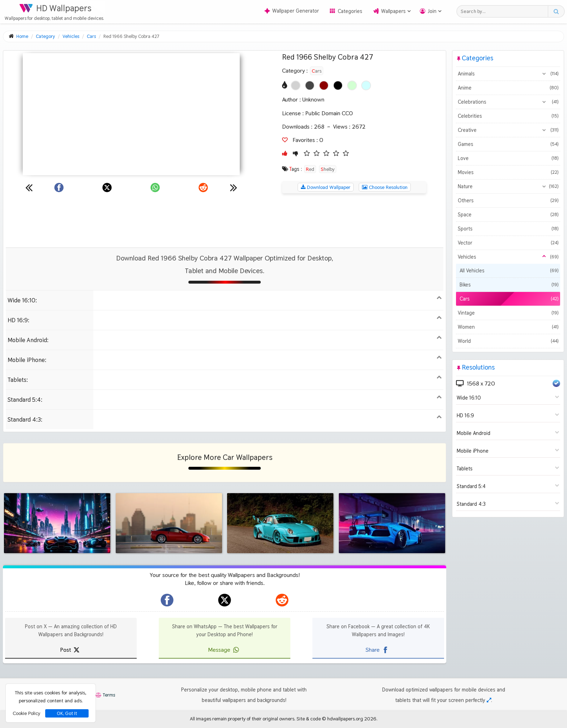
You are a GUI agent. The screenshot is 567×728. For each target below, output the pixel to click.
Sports (508, 229)
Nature (508, 186)
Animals (508, 74)
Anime (508, 88)
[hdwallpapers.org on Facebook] (167, 600)
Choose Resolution (385, 187)
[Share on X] (107, 188)
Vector (508, 243)
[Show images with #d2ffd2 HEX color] (352, 85)
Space (508, 215)
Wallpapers (393, 11)
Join (432, 11)
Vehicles (508, 257)
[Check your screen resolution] (489, 700)
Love (508, 158)
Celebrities (508, 116)
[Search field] (504, 11)
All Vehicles (509, 271)
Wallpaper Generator (292, 11)
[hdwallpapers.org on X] (225, 600)
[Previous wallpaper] (29, 188)
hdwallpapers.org (345, 719)
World (508, 341)
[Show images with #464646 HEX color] (310, 85)
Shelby (328, 169)
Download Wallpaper (326, 187)
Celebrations (508, 102)
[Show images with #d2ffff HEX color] (366, 85)
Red (310, 169)
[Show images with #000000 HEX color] (338, 85)
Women (508, 327)
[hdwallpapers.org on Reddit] (282, 600)
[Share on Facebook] (59, 188)
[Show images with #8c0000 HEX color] (324, 85)
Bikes (509, 285)
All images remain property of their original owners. (243, 719)
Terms (105, 695)
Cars (317, 71)
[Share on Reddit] (203, 188)
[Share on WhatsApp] (155, 188)
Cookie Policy (26, 713)
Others (508, 201)
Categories (350, 11)
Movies (508, 172)
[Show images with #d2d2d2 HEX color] (296, 85)
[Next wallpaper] (234, 188)
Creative (508, 130)
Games (508, 144)
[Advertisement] (225, 220)
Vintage (508, 313)
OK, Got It (67, 713)
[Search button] (556, 11)
